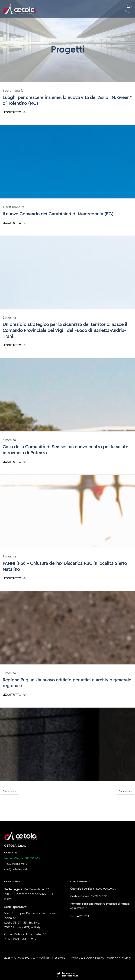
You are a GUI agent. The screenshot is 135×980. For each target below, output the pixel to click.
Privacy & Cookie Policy (87, 958)
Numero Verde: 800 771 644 (22, 858)
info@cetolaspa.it (16, 869)
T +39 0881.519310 (16, 864)
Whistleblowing (119, 958)
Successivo (126, 791)
